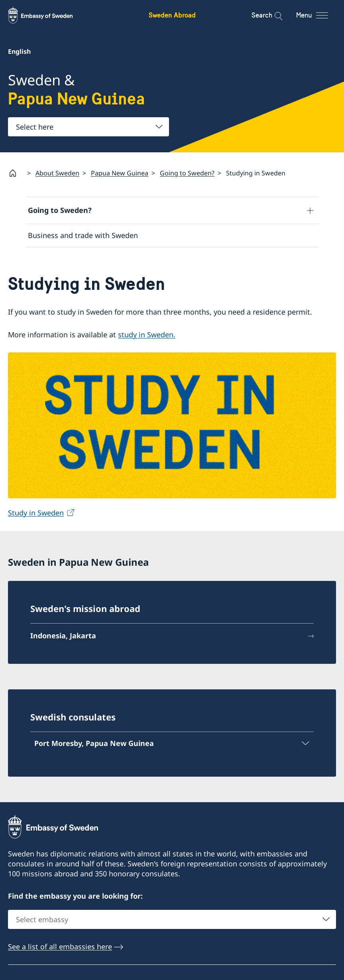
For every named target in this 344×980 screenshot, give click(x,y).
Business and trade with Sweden (83, 235)
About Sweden (57, 173)
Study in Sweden (36, 513)
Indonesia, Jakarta (63, 636)
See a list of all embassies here (60, 947)
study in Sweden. (147, 335)
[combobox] (88, 127)
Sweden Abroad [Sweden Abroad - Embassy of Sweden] (172, 15)
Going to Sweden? (187, 173)
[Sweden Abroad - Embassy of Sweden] (48, 15)
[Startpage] (16, 173)
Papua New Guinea (120, 173)
